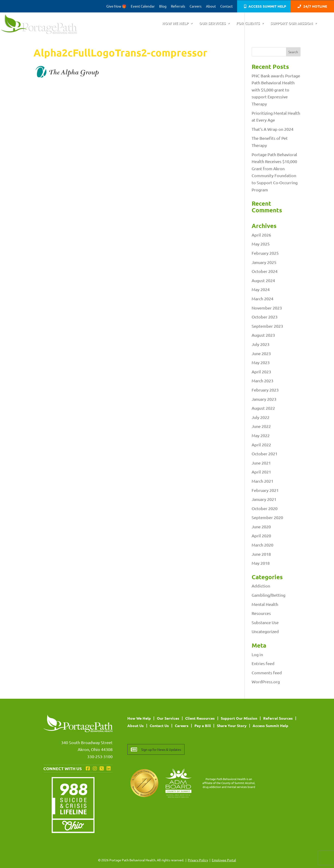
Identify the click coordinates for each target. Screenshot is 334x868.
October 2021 (265, 454)
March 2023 (262, 381)
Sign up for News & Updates (161, 749)
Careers (196, 6)
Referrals (178, 6)
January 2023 (264, 399)
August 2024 (263, 280)
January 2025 (264, 262)
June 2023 (261, 353)
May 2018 (261, 563)
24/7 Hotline (315, 7)
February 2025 (265, 253)
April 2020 (261, 536)
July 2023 (261, 344)
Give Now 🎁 (116, 6)
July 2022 (261, 417)
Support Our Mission (292, 24)
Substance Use (265, 622)
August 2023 (263, 335)
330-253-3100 (100, 756)
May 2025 (261, 244)
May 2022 (261, 435)
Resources (261, 613)
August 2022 (263, 408)
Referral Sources (278, 718)
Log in (257, 654)
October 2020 (265, 508)
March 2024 (262, 299)
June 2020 (261, 527)
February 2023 (265, 390)
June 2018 (261, 554)
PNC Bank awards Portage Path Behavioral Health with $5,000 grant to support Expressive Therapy (276, 90)
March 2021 (262, 481)
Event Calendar (143, 6)
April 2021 (261, 472)
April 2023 (261, 372)
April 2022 (261, 445)
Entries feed (263, 663)
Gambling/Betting (268, 595)
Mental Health (265, 604)
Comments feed (267, 673)
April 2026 (261, 235)
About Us (136, 726)
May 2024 (261, 289)
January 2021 (264, 499)
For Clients (248, 24)
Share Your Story (232, 726)
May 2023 (261, 362)
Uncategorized (265, 631)
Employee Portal (224, 860)
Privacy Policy (198, 860)
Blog (163, 6)
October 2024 (265, 271)
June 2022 (261, 426)
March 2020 (262, 545)
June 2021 (261, 463)
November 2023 (267, 308)
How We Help (175, 24)
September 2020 (267, 517)
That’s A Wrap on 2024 (273, 129)
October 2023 (265, 317)
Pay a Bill (203, 726)
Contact (227, 6)
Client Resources (200, 718)
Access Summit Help (267, 7)
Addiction (261, 586)
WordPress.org (266, 682)
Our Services (212, 24)
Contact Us (159, 726)
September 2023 (267, 326)
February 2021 (265, 490)
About (211, 6)
